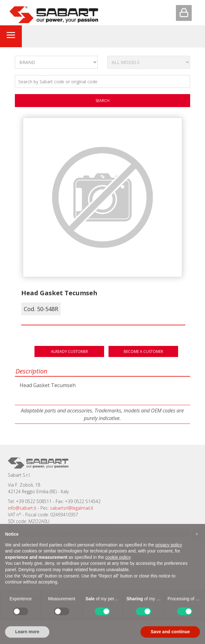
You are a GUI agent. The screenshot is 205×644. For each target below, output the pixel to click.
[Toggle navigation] (11, 36)
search (102, 101)
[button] (197, 534)
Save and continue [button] (170, 632)
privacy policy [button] (169, 545)
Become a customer (143, 351)
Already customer (69, 351)
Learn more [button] (27, 632)
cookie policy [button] (118, 557)
